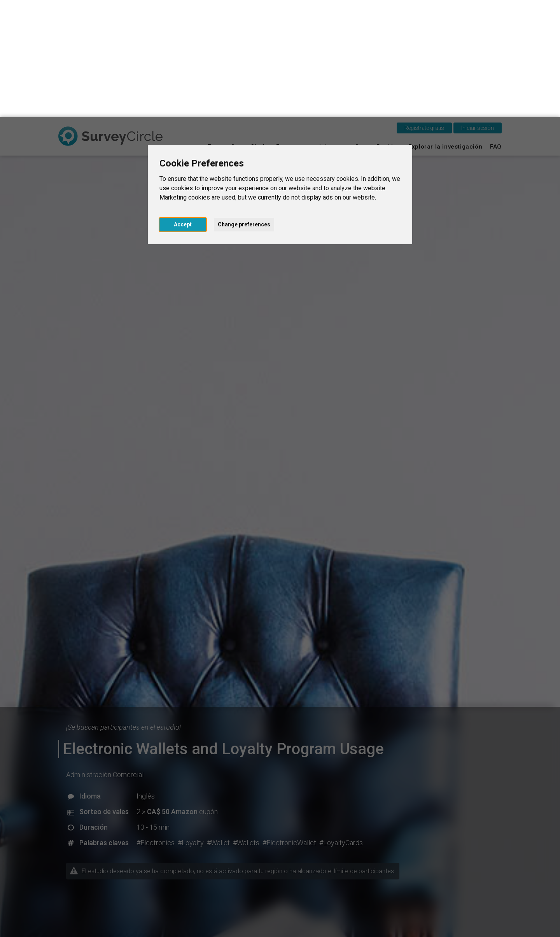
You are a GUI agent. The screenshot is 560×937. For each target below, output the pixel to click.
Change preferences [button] (244, 108)
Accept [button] (183, 108)
